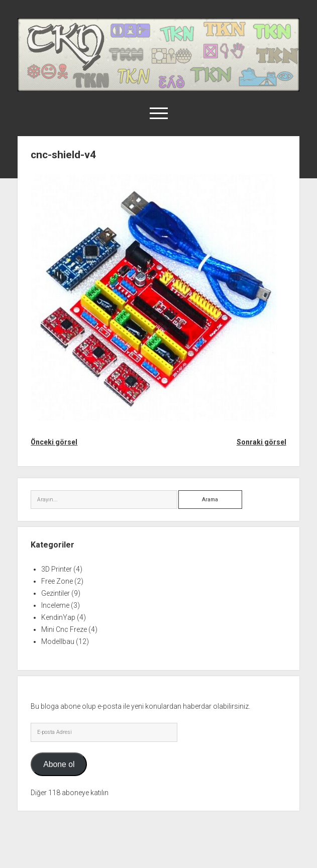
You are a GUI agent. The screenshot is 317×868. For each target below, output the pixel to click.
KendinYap (58, 617)
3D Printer (57, 569)
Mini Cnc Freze (64, 629)
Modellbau (58, 641)
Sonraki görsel (261, 442)
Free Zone (57, 581)
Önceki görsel (54, 442)
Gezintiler (56, 593)
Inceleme (55, 605)
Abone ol (59, 764)
